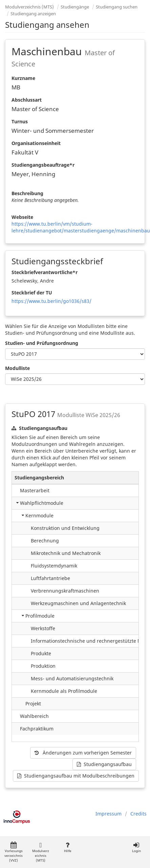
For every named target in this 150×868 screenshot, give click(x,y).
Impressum (109, 814)
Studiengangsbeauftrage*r (43, 165)
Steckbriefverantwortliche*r (45, 272)
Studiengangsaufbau (104, 764)
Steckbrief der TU (32, 293)
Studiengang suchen (117, 7)
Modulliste (17, 368)
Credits (138, 814)
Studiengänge (75, 7)
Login (136, 848)
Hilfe (68, 848)
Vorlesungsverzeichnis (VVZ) (14, 852)
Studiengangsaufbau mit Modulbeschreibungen (76, 776)
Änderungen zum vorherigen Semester (83, 753)
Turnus (20, 121)
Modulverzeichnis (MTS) (29, 7)
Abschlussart (27, 100)
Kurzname (23, 78)
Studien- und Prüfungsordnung (42, 343)
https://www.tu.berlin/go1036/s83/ (51, 301)
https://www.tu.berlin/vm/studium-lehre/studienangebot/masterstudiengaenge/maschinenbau (81, 227)
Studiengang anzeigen (33, 14)
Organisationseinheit (36, 143)
